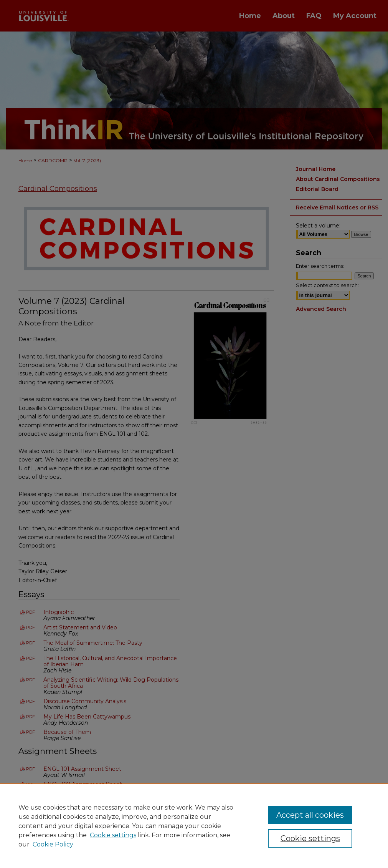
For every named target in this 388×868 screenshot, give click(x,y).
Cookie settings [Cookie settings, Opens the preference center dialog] (310, 838)
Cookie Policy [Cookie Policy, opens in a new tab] (53, 844)
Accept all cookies (310, 815)
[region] (194, 826)
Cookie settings (113, 835)
